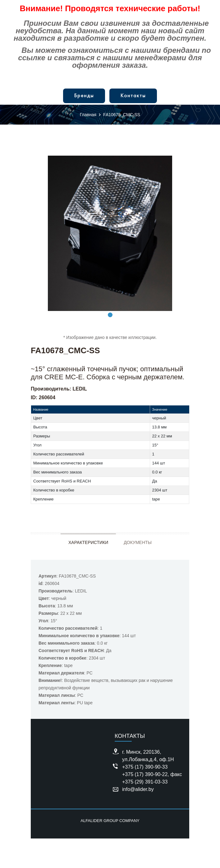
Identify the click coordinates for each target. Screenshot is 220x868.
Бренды (84, 96)
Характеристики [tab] (88, 542)
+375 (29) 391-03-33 (145, 782)
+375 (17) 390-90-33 (145, 767)
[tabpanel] (110, 233)
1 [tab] (110, 315)
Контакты (133, 96)
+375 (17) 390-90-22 (145, 774)
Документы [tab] (138, 542)
